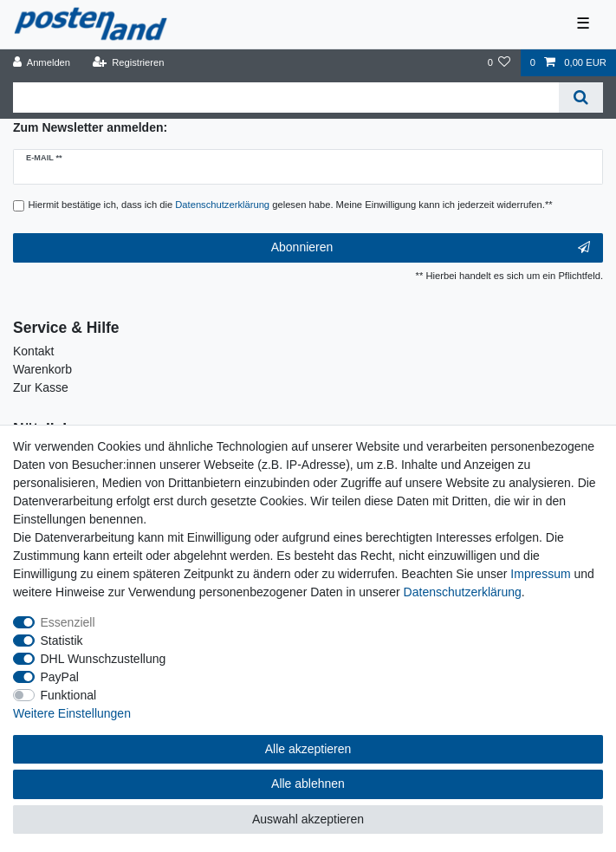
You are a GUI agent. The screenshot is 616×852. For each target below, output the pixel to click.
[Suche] (581, 98)
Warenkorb (42, 369)
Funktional (69, 695)
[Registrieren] (128, 63)
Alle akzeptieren (308, 749)
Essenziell (68, 622)
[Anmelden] (42, 63)
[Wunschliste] (499, 63)
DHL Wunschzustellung (104, 659)
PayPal (60, 677)
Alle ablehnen (308, 784)
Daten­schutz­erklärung (463, 592)
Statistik (62, 641)
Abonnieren (431, 248)
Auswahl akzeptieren (308, 819)
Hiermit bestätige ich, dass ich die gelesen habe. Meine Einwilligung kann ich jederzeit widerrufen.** (291, 205)
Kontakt (33, 351)
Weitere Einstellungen (72, 713)
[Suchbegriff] (286, 98)
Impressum (540, 574)
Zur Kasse (41, 387)
